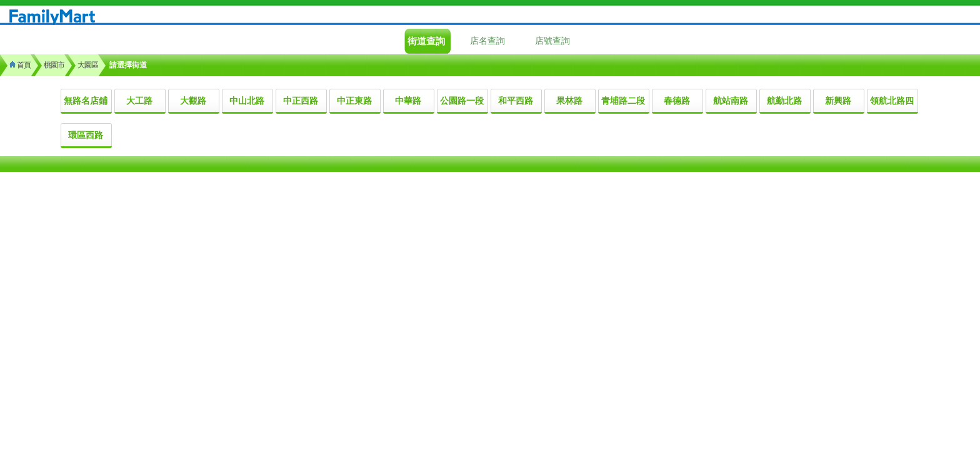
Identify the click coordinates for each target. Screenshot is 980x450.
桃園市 (54, 65)
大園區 (88, 65)
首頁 (20, 65)
